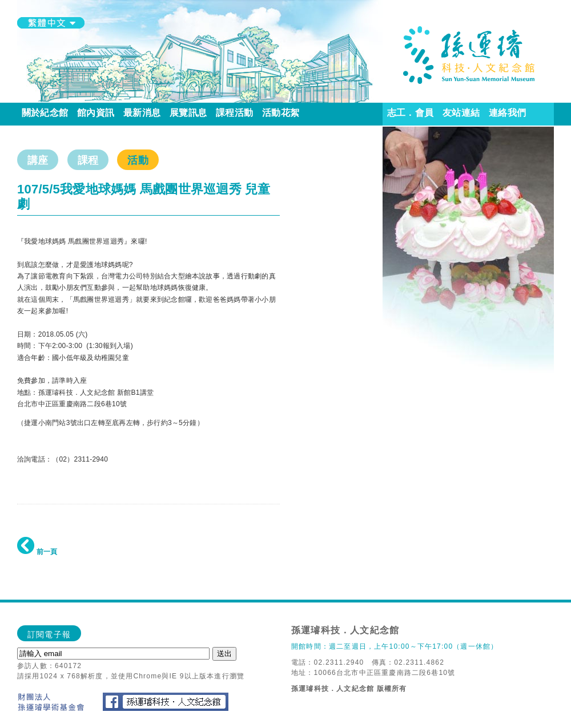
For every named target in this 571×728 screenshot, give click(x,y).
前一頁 (37, 552)
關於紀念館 (45, 113)
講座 (38, 160)
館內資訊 (96, 113)
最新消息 (142, 113)
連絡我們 (507, 113)
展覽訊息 (188, 113)
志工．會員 (410, 113)
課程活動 (234, 113)
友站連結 (461, 113)
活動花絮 (281, 113)
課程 (88, 160)
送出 (224, 654)
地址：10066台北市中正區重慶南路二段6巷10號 (373, 673)
